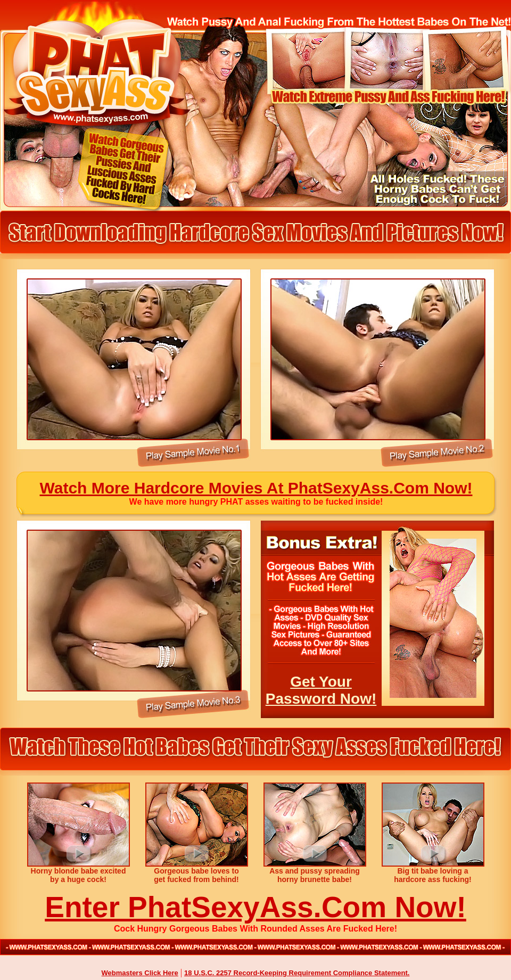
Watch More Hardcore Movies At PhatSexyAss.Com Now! (256, 488)
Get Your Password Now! (321, 690)
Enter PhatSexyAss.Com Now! (256, 907)
